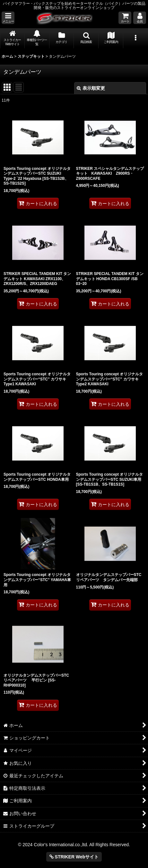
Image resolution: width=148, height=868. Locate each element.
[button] (8, 18)
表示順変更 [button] (91, 88)
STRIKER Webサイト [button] (74, 857)
